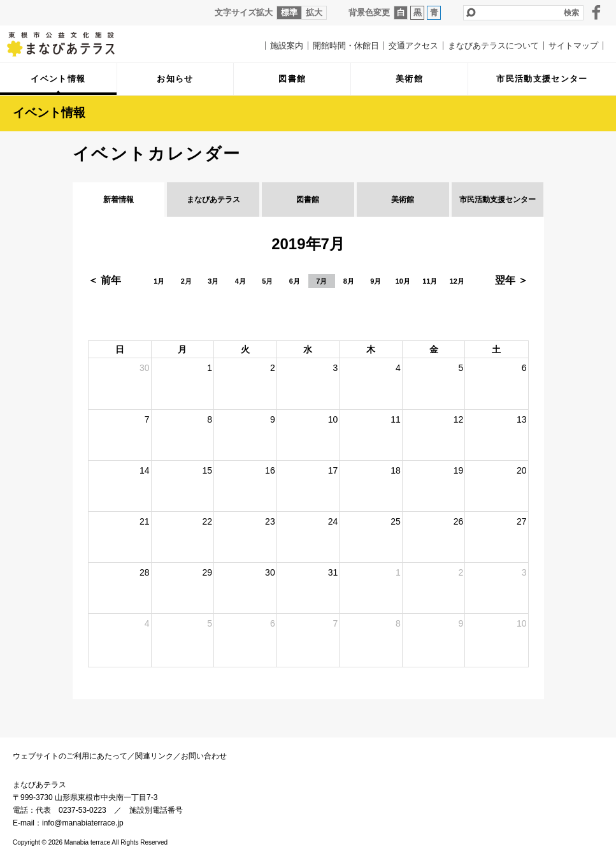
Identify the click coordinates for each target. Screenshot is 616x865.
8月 (349, 281)
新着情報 (118, 200)
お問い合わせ (204, 756)
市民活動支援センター (498, 200)
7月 (321, 281)
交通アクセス (413, 46)
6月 (295, 281)
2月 (186, 281)
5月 (267, 281)
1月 (159, 281)
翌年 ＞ (512, 280)
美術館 (403, 200)
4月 (240, 281)
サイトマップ (573, 46)
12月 (457, 281)
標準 (289, 12)
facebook (596, 12)
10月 (403, 281)
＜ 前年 (104, 280)
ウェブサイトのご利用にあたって (70, 756)
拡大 (314, 12)
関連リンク (154, 756)
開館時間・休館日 (346, 46)
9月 (376, 281)
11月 (430, 281)
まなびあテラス (70, 44)
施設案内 (287, 46)
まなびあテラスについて (493, 46)
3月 (213, 281)
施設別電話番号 (156, 810)
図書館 (308, 200)
